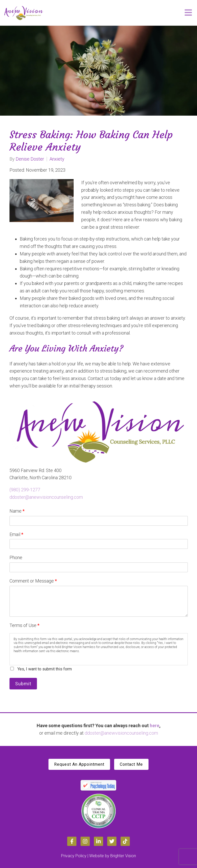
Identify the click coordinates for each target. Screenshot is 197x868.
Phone (16, 557)
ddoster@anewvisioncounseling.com (46, 497)
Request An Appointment (79, 764)
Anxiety (57, 159)
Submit (23, 684)
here (155, 726)
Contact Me (131, 764)
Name (17, 511)
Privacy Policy (74, 856)
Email (16, 534)
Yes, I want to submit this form (45, 669)
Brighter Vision (123, 856)
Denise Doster (30, 159)
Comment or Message (33, 581)
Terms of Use (24, 625)
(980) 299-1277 (25, 490)
